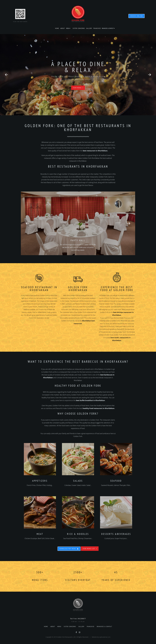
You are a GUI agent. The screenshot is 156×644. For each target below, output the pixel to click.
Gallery (89, 28)
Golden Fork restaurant (86, 312)
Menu (68, 28)
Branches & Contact (108, 28)
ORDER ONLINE (137, 16)
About (63, 28)
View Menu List (90, 549)
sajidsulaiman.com (105, 637)
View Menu (78, 88)
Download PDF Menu (69, 549)
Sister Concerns (79, 28)
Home (57, 28)
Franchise (97, 28)
